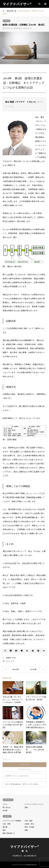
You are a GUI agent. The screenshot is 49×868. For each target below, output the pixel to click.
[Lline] (22, 651)
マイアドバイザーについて (34, 804)
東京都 (5, 827)
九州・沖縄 (7, 824)
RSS (27, 851)
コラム (7, 21)
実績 (26, 807)
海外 (4, 830)
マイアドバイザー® (24, 846)
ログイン (25, 784)
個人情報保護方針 (30, 856)
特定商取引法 (17, 856)
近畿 (26, 830)
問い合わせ (7, 807)
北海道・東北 (29, 824)
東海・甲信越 (29, 827)
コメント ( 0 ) (24, 764)
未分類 (5, 811)
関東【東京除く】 (9, 833)
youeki (14, 658)
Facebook (22, 851)
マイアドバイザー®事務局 (12, 821)
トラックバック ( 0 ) (24, 769)
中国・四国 (28, 821)
